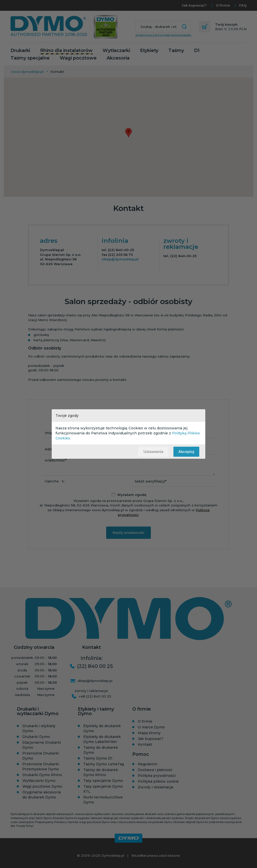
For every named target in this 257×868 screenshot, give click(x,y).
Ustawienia (153, 452)
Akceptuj (186, 452)
